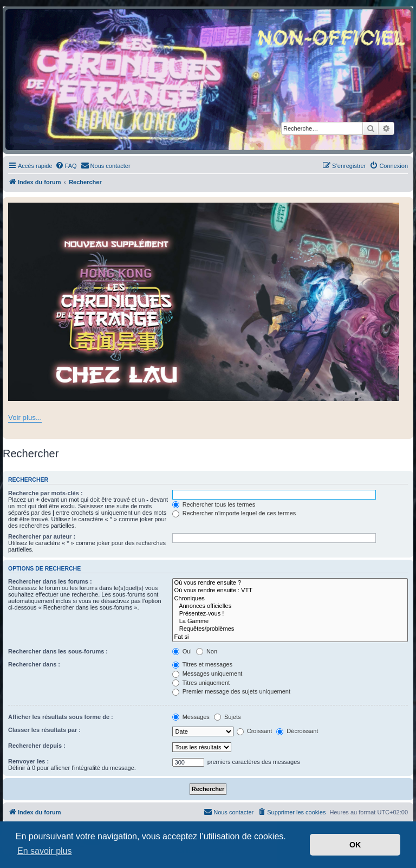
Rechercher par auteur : (42, 536)
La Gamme (290, 621)
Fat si (290, 637)
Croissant (255, 731)
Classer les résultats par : (44, 730)
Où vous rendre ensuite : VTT (290, 591)
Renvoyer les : (28, 761)
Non (207, 651)
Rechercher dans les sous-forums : (58, 651)
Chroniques (290, 599)
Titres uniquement (201, 683)
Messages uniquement (207, 673)
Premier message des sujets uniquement (231, 691)
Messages (191, 717)
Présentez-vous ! (290, 614)
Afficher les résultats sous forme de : (61, 717)
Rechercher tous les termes (214, 504)
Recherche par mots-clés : (45, 493)
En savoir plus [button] (45, 851)
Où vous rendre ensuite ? (290, 583)
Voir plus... (25, 417)
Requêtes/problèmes (290, 629)
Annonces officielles (290, 606)
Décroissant (297, 731)
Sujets (227, 717)
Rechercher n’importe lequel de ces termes (234, 513)
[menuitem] (66, 166)
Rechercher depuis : (37, 746)
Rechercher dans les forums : (50, 581)
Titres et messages (202, 664)
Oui (182, 651)
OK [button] (355, 845)
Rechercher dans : (34, 664)
